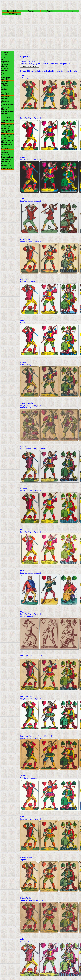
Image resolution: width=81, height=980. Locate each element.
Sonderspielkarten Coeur (7, 121)
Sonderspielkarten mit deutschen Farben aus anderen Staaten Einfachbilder (7, 138)
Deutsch (31, 11)
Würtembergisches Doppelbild (7, 112)
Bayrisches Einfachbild (5, 74)
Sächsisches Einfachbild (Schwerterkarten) (7, 103)
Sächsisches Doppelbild (5, 98)
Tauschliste (5, 55)
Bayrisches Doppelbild (5, 70)
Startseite (4, 52)
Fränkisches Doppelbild (5, 78)
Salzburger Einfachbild (5, 108)
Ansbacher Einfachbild (5, 65)
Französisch (12, 11)
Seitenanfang (12, 14)
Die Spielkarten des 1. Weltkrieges (7, 146)
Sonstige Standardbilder (7, 117)
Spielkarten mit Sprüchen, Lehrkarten (7, 153)
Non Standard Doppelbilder (6, 160)
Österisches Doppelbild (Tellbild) (5, 84)
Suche (3, 57)
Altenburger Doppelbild (5, 61)
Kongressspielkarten (7, 157)
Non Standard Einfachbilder (6, 165)
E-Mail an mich (7, 168)
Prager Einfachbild (5, 89)
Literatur (69, 11)
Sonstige (50, 11)
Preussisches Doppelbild (6, 93)
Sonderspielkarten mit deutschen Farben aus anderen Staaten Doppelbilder (7, 128)
